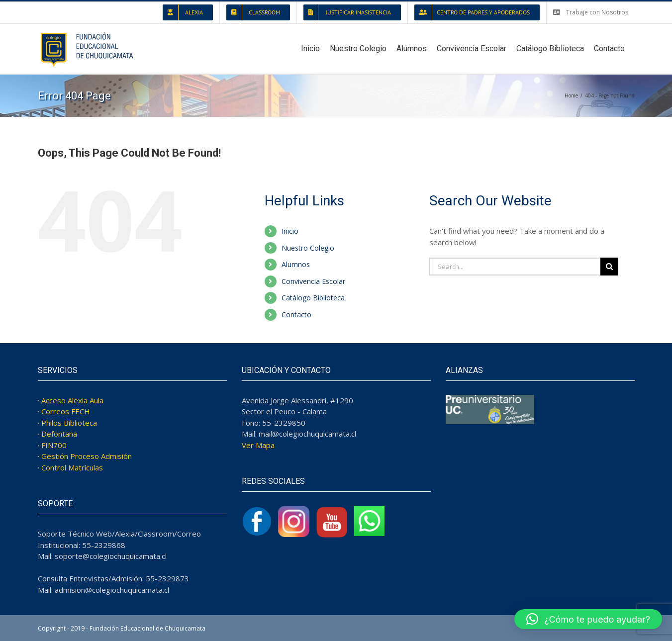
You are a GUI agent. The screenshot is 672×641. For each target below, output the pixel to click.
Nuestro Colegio (308, 248)
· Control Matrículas (70, 467)
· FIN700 (52, 445)
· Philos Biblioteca (67, 423)
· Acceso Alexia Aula (71, 400)
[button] (588, 619)
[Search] (609, 267)
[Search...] (515, 267)
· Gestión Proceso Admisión (85, 456)
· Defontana (57, 434)
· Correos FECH (64, 411)
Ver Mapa (258, 445)
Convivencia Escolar (313, 281)
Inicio (290, 231)
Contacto (296, 315)
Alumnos (296, 264)
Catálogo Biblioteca (313, 298)
